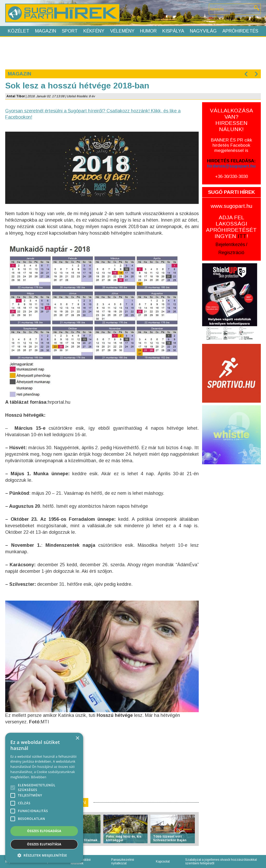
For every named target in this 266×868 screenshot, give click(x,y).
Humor (148, 31)
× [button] (77, 738)
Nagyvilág (203, 31)
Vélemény (122, 31)
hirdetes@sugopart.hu (231, 166)
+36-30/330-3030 (231, 176)
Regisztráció (231, 253)
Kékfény (94, 31)
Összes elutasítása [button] (44, 844)
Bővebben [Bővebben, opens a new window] (39, 777)
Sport (70, 31)
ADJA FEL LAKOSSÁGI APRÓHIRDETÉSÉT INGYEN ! (231, 227)
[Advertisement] (133, 53)
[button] (44, 855)
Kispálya (173, 31)
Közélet (19, 31)
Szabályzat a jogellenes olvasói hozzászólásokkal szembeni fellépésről (221, 861)
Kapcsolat (163, 861)
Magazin (46, 31)
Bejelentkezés (230, 245)
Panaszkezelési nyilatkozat (123, 861)
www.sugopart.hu (231, 206)
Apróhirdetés (240, 31)
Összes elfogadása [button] (44, 831)
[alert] (44, 798)
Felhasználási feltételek (81, 861)
